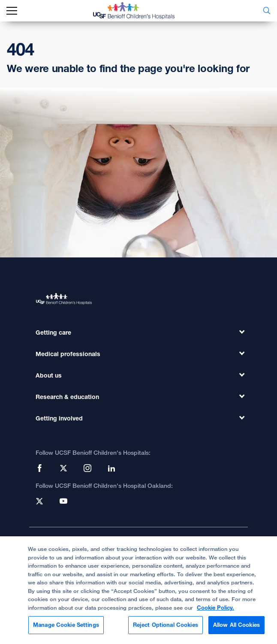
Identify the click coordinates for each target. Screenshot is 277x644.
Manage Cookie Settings (66, 629)
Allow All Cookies (236, 629)
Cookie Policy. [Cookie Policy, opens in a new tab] (215, 611)
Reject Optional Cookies (166, 629)
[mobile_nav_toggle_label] (12, 11)
